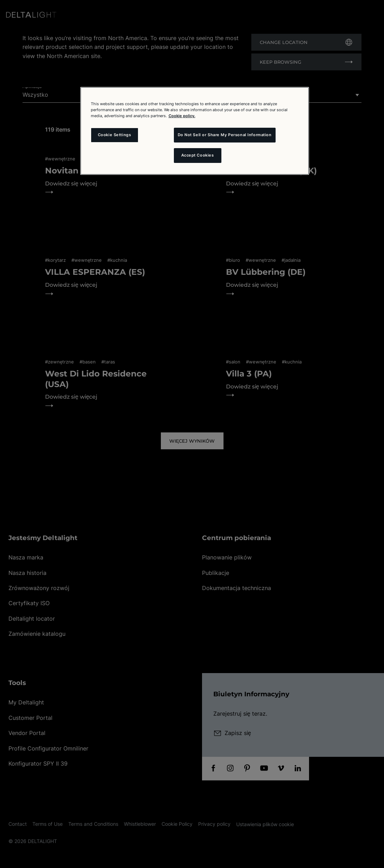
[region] (195, 131)
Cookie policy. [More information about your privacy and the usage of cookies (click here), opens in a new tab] (182, 116)
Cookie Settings (115, 135)
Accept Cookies (198, 155)
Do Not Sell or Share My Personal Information (225, 135)
